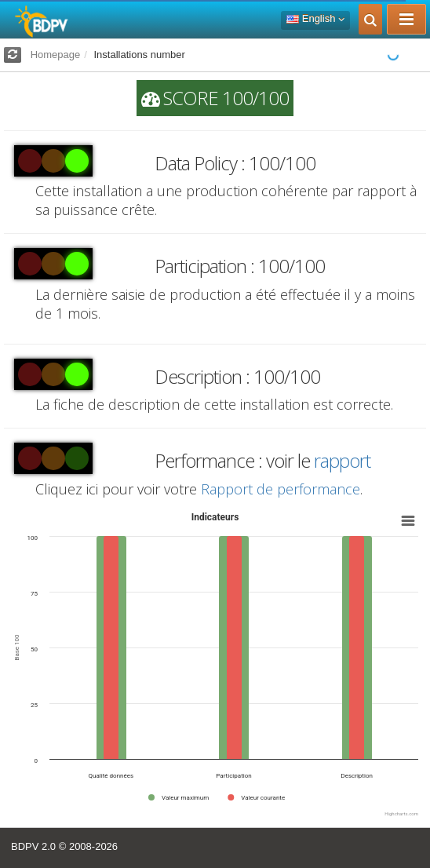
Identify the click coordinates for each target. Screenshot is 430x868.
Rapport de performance (281, 489)
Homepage (56, 55)
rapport (342, 460)
